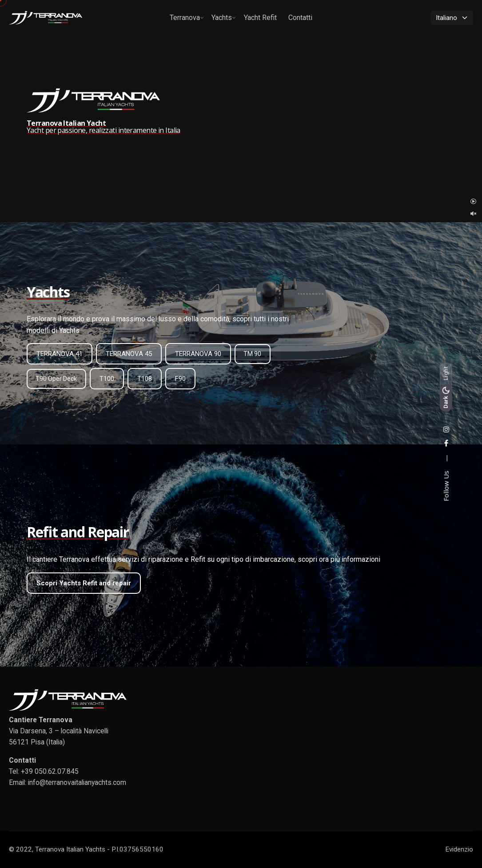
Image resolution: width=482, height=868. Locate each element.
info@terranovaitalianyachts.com (77, 782)
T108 (145, 379)
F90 (180, 379)
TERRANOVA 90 (198, 354)
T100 (107, 379)
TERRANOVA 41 (60, 354)
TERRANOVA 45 (129, 354)
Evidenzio (459, 849)
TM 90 (252, 354)
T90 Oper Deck (56, 379)
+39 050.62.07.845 (50, 771)
